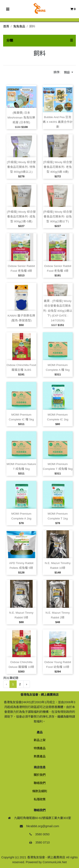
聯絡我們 (40, 783)
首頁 (6, 26)
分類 (10, 41)
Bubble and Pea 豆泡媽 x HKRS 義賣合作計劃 (58, 122)
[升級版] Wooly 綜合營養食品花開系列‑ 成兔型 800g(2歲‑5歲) (21, 217)
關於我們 (40, 775)
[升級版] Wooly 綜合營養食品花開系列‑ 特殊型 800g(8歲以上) (21, 167)
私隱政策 (40, 799)
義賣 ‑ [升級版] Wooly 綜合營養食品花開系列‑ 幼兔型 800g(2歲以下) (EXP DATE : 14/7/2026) (58, 311)
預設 (67, 72)
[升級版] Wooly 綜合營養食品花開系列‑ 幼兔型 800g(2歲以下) (58, 217)
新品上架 (40, 740)
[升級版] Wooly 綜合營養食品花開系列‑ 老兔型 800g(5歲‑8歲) (58, 167)
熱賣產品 (40, 756)
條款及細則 (40, 791)
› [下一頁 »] (27, 684)
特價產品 (40, 748)
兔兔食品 (19, 26)
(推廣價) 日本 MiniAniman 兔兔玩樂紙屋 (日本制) (21, 118)
